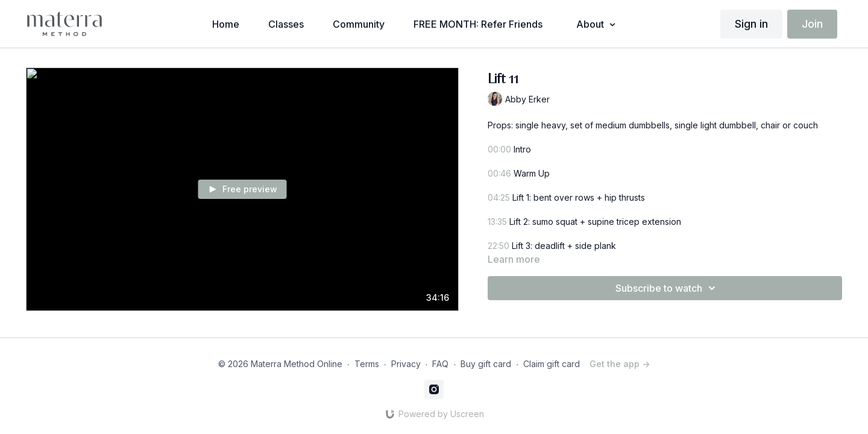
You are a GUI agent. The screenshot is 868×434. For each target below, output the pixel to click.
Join (812, 24)
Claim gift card (552, 364)
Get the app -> (620, 364)
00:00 (499, 149)
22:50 (500, 246)
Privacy (406, 364)
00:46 (499, 173)
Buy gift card (486, 364)
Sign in (751, 24)
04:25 (499, 197)
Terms (367, 364)
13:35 (497, 222)
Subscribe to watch (667, 288)
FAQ (440, 364)
